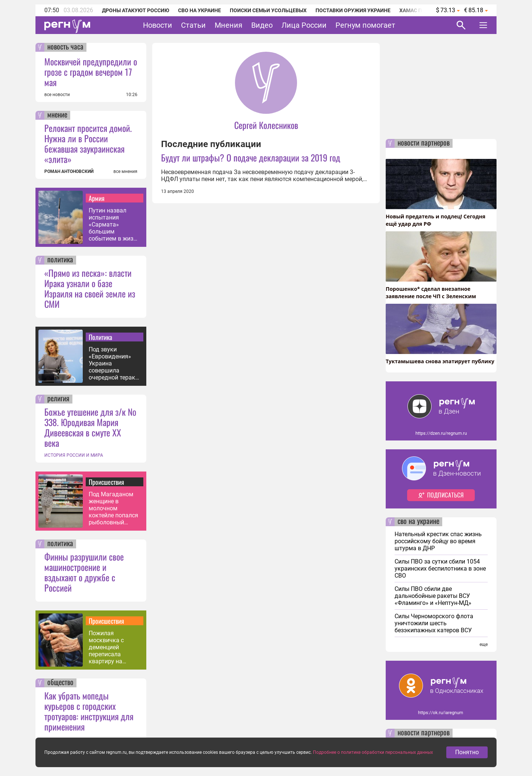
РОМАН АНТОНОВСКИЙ (69, 171)
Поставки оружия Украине (353, 10)
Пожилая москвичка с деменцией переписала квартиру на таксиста (106, 647)
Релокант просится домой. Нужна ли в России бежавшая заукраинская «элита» (88, 143)
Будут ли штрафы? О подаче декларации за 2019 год (251, 157)
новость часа (65, 47)
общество (60, 683)
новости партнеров (424, 143)
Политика (100, 337)
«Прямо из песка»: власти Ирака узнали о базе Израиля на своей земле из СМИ (90, 288)
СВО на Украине (199, 10)
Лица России (304, 25)
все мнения (125, 171)
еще (484, 644)
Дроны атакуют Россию (136, 10)
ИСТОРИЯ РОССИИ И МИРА (74, 455)
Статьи (193, 25)
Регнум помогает (365, 25)
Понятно (467, 754)
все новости (57, 95)
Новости (158, 25)
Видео (262, 25)
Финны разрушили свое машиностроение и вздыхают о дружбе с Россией (84, 572)
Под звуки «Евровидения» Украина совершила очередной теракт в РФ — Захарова (113, 363)
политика (60, 260)
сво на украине (418, 522)
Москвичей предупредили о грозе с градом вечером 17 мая (91, 72)
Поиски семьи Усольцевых (268, 10)
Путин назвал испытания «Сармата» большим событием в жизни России (114, 224)
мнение (57, 115)
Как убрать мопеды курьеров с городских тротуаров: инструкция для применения (89, 711)
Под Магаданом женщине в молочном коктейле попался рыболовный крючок (113, 508)
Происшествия (106, 482)
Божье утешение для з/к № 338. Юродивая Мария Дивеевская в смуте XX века (90, 427)
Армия (97, 198)
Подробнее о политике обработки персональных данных (373, 754)
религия (58, 399)
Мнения (229, 25)
